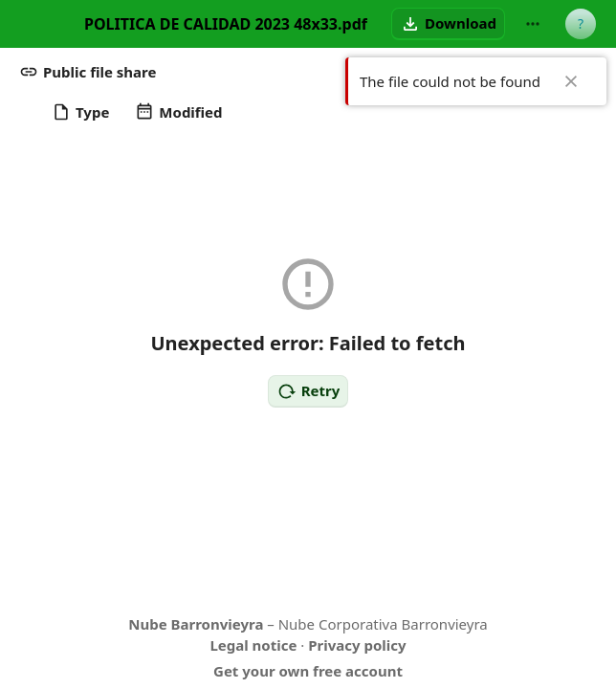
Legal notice (253, 645)
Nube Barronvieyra (196, 624)
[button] (448, 24)
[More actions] (533, 24)
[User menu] (581, 24)
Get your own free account (308, 671)
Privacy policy (357, 645)
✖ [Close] (571, 81)
